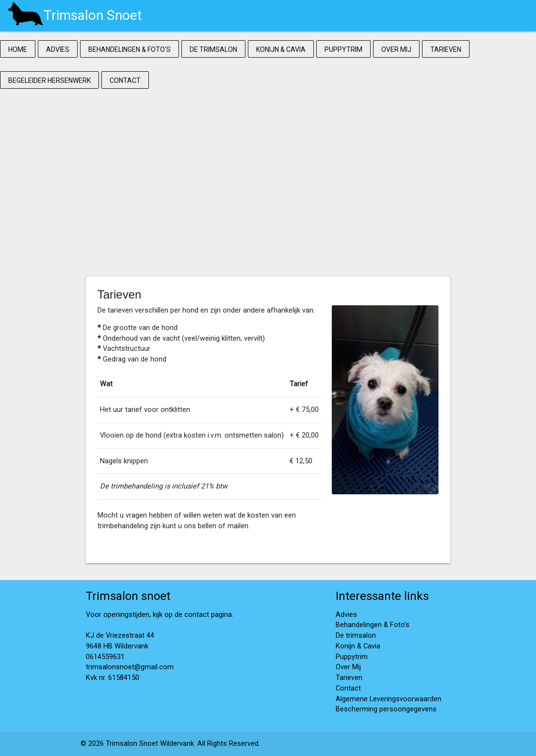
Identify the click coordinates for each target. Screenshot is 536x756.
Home (18, 49)
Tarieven (446, 49)
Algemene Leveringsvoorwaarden (389, 699)
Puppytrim (343, 49)
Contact (125, 80)
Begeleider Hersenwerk (49, 80)
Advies (58, 49)
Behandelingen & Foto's (130, 49)
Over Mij (396, 49)
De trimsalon (213, 49)
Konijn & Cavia (281, 49)
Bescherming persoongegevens (386, 709)
